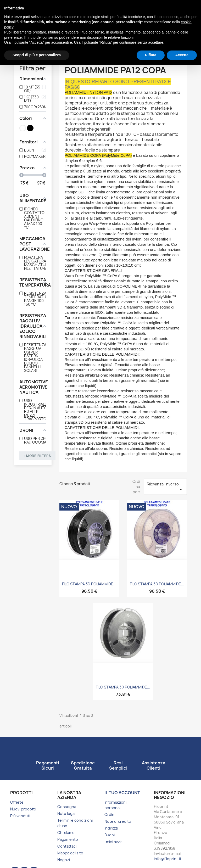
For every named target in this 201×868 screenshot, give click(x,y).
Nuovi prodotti (23, 809)
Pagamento (68, 839)
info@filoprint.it (168, 859)
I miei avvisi (114, 842)
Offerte (17, 802)
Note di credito (118, 821)
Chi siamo (66, 833)
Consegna (67, 807)
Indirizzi (111, 828)
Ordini (110, 814)
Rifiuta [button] (151, 55)
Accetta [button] (182, 55)
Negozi (64, 860)
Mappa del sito (70, 853)
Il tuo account (122, 793)
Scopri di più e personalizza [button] (37, 55)
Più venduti (20, 816)
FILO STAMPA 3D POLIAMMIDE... (89, 584)
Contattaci (67, 846)
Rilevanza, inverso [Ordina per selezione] (165, 487)
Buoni (110, 835)
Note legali (67, 813)
